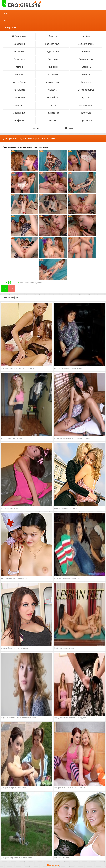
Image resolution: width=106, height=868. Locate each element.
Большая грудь (53, 44)
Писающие (19, 97)
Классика (86, 67)
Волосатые (19, 59)
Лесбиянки (53, 75)
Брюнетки (19, 52)
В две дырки (53, 52)
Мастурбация (19, 82)
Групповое (53, 59)
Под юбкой (53, 97)
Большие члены (86, 44)
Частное (36, 128)
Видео (6, 20)
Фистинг (53, 120)
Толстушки (86, 113)
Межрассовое (53, 82)
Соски (53, 105)
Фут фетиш (86, 120)
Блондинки (19, 44)
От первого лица (86, 90)
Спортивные (19, 113)
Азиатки (53, 36)
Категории (8, 27)
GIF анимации (19, 36)
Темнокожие (53, 113)
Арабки (86, 36)
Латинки (19, 75)
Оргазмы (53, 90)
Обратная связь (53, 865)
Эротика (69, 128)
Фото (6, 13)
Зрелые (19, 67)
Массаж (86, 75)
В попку (86, 52)
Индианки (53, 67)
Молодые (86, 82)
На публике (19, 90)
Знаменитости (86, 59)
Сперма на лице (86, 105)
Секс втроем (19, 105)
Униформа (19, 120)
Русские (86, 97)
